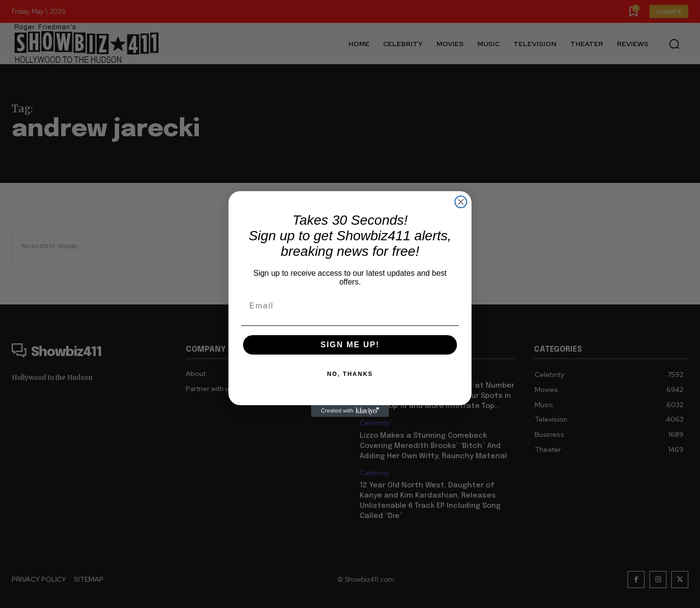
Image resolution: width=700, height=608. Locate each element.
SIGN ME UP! (350, 345)
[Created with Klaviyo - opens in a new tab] (350, 411)
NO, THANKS (350, 374)
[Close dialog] (461, 202)
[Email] (350, 306)
